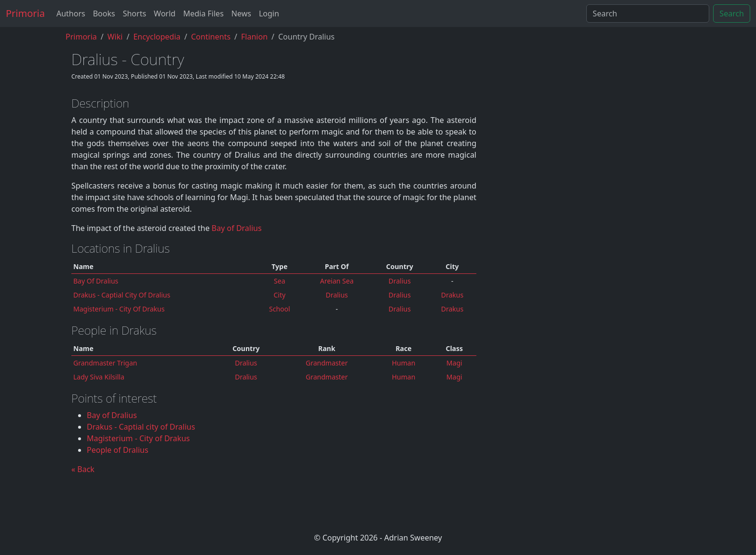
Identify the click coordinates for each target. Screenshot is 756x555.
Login (269, 14)
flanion (254, 37)
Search (732, 14)
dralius (400, 281)
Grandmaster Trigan (105, 363)
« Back (83, 469)
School (280, 309)
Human (404, 363)
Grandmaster (327, 363)
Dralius (246, 363)
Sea (279, 281)
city (279, 295)
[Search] (648, 14)
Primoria (25, 13)
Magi (454, 363)
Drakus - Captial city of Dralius (122, 295)
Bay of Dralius (237, 228)
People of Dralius (118, 450)
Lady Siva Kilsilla (99, 377)
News (241, 14)
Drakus (452, 295)
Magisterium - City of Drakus (119, 309)
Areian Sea (337, 281)
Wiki (115, 37)
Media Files (203, 14)
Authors (71, 14)
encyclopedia (157, 37)
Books (104, 14)
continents (211, 37)
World (165, 14)
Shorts (135, 14)
